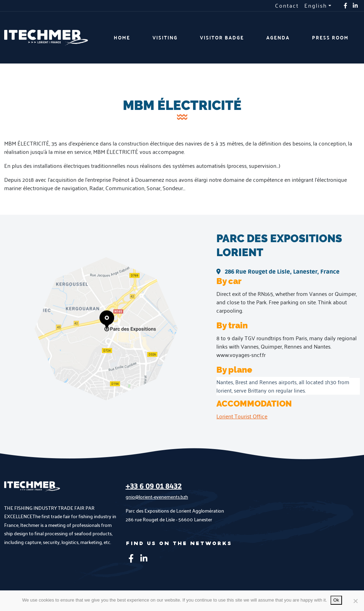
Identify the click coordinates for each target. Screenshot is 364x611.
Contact (287, 6)
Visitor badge (222, 38)
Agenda (278, 38)
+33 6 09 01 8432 (154, 486)
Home (122, 38)
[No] (355, 601)
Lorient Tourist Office (242, 416)
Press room (330, 38)
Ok (336, 600)
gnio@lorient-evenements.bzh (157, 497)
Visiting (165, 38)
